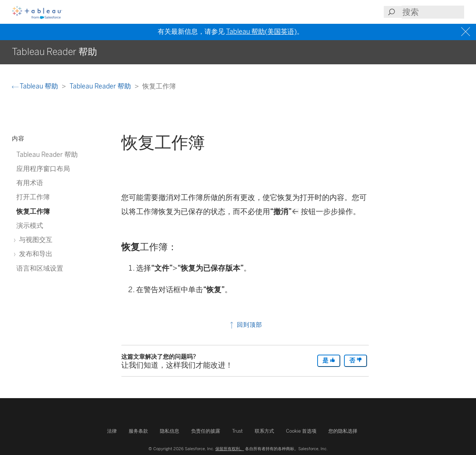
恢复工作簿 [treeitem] (33, 211)
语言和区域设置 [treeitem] (40, 268)
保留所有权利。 (230, 449)
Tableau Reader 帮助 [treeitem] (47, 154)
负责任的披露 (206, 431)
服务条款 (138, 431)
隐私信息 (170, 431)
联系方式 (264, 431)
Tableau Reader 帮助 (101, 86)
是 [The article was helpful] (329, 360)
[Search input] (433, 12)
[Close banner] (467, 32)
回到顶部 (245, 325)
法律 (112, 431)
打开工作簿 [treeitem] (33, 197)
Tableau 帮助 (36, 86)
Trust (237, 431)
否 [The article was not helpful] (356, 360)
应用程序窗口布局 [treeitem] (43, 169)
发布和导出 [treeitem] (34, 254)
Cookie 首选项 (301, 431)
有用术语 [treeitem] (30, 183)
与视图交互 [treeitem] (34, 240)
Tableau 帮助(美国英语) (261, 32)
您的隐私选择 (343, 431)
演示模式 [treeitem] (30, 225)
